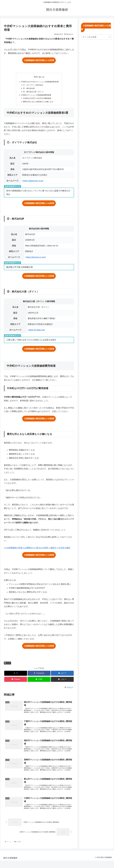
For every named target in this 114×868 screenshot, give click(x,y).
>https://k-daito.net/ (36, 332)
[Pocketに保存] (16, 681)
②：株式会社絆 (28, 89)
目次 (36, 77)
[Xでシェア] (16, 675)
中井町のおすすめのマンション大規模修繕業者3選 (40, 82)
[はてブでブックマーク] (62, 675)
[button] (62, 681)
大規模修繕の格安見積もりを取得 (39, 60)
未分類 (7, 665)
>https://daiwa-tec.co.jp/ (33, 183)
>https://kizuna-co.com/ (36, 259)
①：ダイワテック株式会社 (33, 85)
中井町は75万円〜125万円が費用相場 (37, 100)
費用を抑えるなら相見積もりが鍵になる (38, 103)
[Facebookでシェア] (39, 675)
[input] (96, 37)
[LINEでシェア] (39, 681)
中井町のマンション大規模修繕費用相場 (36, 96)
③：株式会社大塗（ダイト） (34, 93)
